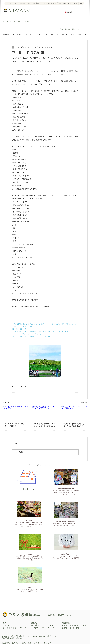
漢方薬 (38, 35)
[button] (85, 35)
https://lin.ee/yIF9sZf (39, 636)
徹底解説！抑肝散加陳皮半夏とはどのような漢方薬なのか (45, 425)
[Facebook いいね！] (68, 21)
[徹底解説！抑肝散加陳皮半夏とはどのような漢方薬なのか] (45, 413)
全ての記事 (6, 35)
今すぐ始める (17, 35)
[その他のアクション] (77, 47)
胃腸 (72, 35)
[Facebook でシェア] (12, 387)
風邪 (52, 35)
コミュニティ (29, 35)
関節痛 (79, 35)
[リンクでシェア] (26, 387)
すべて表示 (84, 402)
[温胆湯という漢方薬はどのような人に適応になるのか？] (74, 413)
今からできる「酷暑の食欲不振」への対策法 (15, 425)
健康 (45, 35)
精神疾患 (64, 35)
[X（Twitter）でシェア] (17, 387)
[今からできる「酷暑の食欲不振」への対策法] (16, 413)
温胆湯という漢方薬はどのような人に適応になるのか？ (74, 425)
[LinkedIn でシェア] (21, 387)
